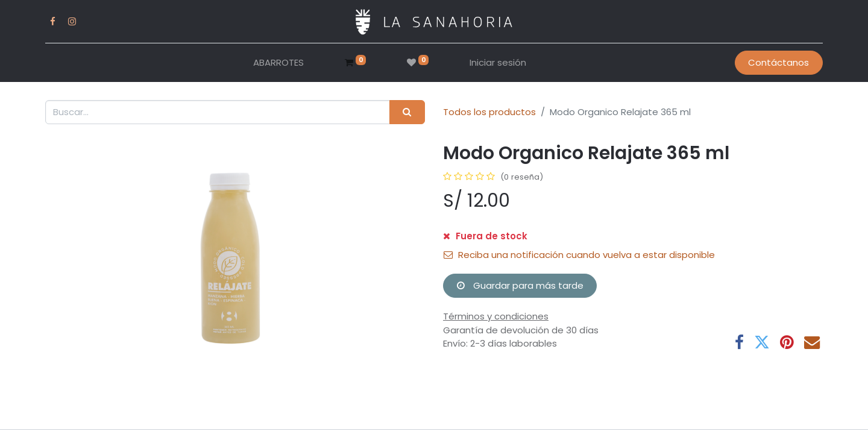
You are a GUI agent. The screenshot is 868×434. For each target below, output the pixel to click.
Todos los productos (489, 112)
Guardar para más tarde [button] (520, 285)
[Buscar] (407, 112)
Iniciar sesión (498, 62)
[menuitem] (278, 63)
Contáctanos (778, 62)
